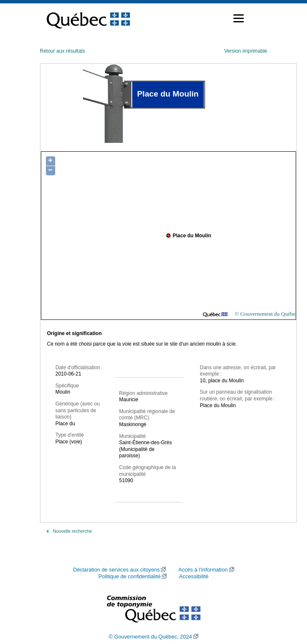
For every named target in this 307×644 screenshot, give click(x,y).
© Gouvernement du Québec (266, 314)
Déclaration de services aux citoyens (116, 570)
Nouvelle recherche (73, 531)
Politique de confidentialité (129, 577)
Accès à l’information (203, 570)
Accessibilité (194, 577)
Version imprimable (246, 51)
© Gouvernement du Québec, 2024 (150, 637)
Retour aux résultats (63, 51)
